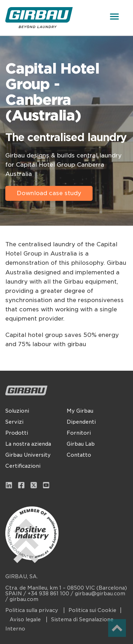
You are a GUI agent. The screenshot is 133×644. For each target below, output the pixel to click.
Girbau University (28, 455)
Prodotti (17, 433)
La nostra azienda (28, 444)
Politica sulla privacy (32, 610)
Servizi (14, 422)
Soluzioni (17, 411)
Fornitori (79, 433)
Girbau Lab (81, 444)
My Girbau (80, 411)
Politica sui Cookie (92, 610)
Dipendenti (81, 422)
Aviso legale (26, 619)
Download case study (49, 193)
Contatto (79, 455)
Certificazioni (23, 466)
